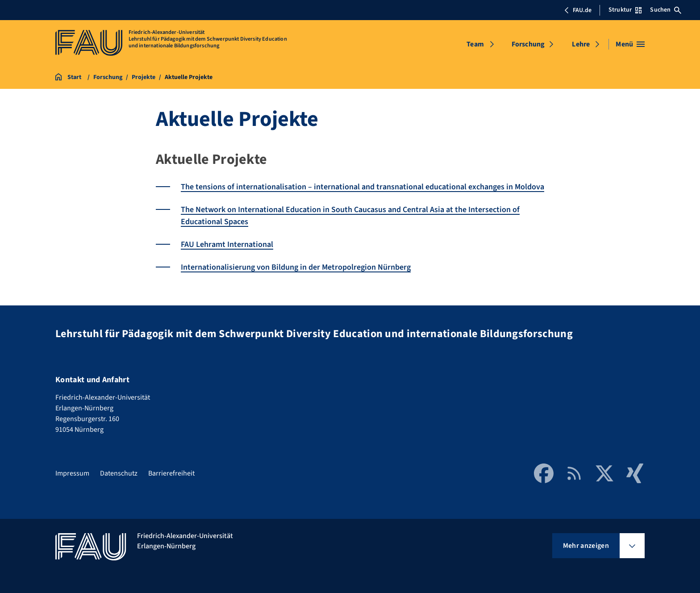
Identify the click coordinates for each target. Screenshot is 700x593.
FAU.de (578, 10)
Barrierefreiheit (171, 473)
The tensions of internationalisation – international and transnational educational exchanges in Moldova (362, 187)
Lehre (581, 44)
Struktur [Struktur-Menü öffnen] (625, 10)
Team (475, 44)
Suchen (666, 10)
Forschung (528, 44)
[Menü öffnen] (630, 44)
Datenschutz (119, 473)
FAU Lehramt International (227, 244)
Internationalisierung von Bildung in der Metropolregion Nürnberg (296, 267)
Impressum (72, 473)
